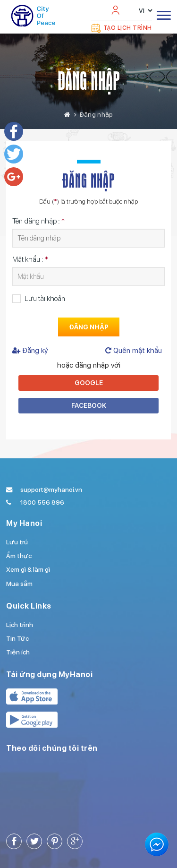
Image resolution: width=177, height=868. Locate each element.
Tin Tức (17, 638)
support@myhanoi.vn (51, 490)
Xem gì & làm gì (28, 569)
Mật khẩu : (30, 259)
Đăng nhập (89, 81)
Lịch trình (20, 625)
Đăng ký (30, 351)
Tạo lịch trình (122, 28)
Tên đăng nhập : (38, 221)
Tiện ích (18, 652)
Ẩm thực (19, 556)
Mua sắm (19, 584)
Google (89, 383)
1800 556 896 (42, 502)
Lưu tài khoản (45, 299)
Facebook (89, 405)
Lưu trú (17, 542)
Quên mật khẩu (134, 351)
